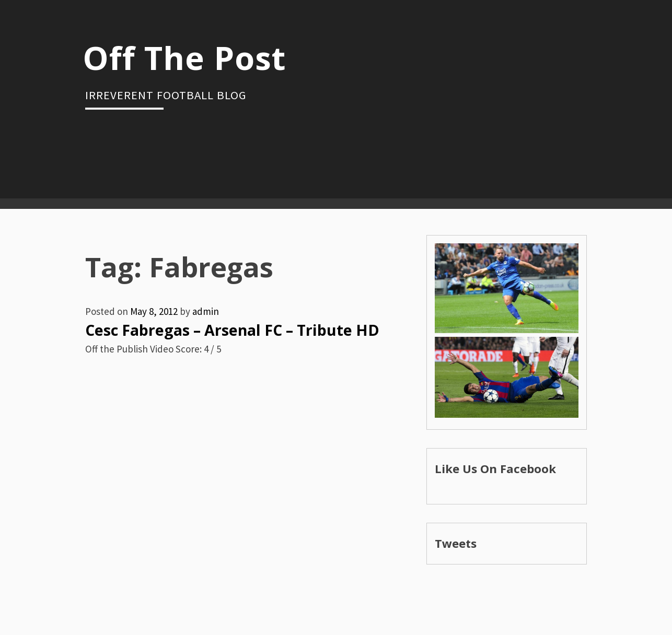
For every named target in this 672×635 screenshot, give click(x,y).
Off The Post (184, 57)
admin (206, 311)
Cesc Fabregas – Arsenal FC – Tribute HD (232, 330)
